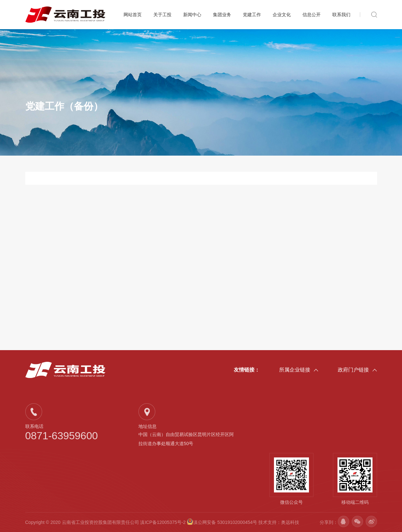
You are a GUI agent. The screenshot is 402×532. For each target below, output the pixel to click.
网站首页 (133, 15)
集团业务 (222, 15)
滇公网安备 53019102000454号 (223, 522)
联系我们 (341, 15)
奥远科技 (290, 522)
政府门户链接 (357, 370)
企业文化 (282, 15)
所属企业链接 (299, 370)
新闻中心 (192, 15)
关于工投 (162, 15)
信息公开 (312, 15)
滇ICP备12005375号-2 (163, 522)
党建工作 (252, 15)
